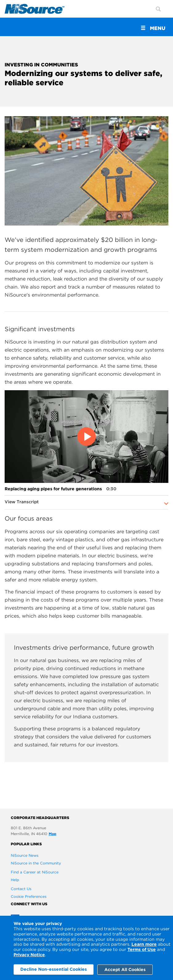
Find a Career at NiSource (35, 872)
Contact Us (21, 889)
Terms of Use (142, 949)
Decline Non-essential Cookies (54, 969)
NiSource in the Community (36, 863)
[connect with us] (86, 904)
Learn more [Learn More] (144, 944)
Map (52, 834)
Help (15, 880)
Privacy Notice (29, 955)
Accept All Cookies (125, 969)
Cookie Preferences (29, 896)
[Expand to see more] (167, 504)
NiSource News (25, 855)
